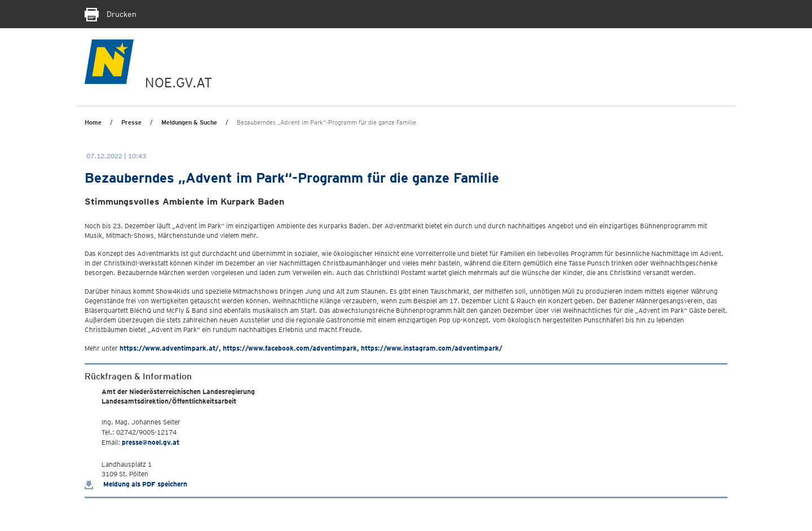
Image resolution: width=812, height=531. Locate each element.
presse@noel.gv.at (151, 442)
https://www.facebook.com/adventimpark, (291, 348)
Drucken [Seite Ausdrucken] (111, 14)
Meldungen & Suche (189, 122)
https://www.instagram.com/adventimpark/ (432, 348)
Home (93, 122)
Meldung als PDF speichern (136, 484)
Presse (131, 122)
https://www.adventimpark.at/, (170, 348)
